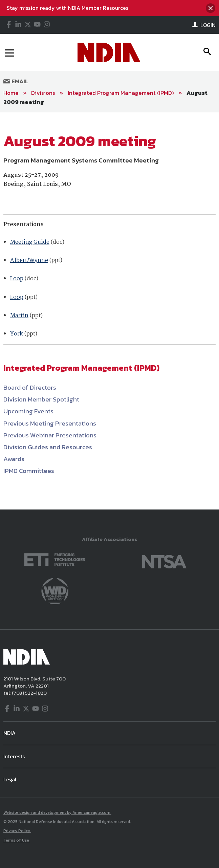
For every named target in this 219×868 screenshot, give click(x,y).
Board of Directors (30, 387)
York (17, 334)
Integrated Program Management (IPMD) (121, 93)
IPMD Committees (29, 471)
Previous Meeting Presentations (50, 423)
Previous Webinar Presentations (50, 435)
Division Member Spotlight (41, 399)
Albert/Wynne (29, 261)
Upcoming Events (28, 411)
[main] (109, 311)
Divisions (43, 93)
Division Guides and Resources (48, 447)
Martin (19, 316)
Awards (14, 459)
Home (11, 93)
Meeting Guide (30, 242)
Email (16, 81)
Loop (17, 279)
